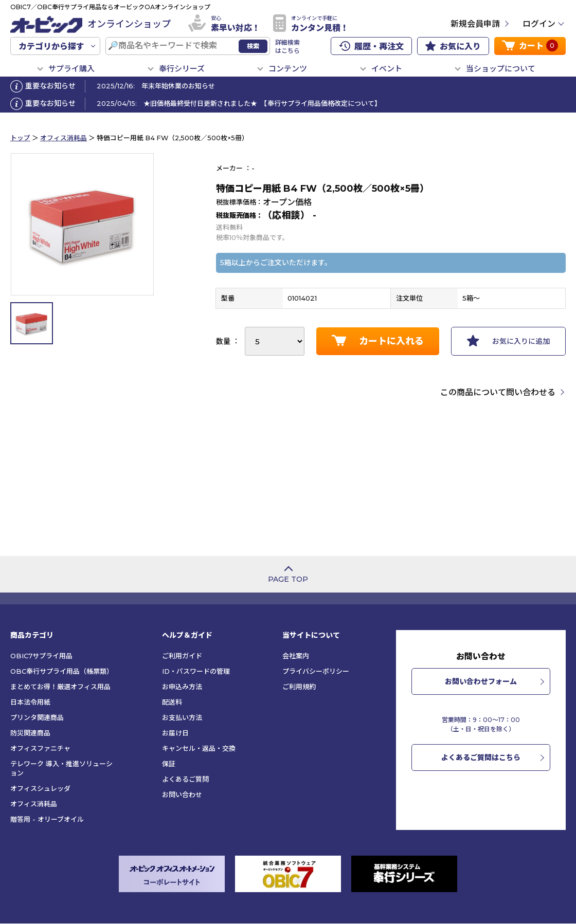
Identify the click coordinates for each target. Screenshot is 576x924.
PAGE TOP (288, 579)
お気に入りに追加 (508, 341)
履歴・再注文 (371, 46)
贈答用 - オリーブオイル (47, 819)
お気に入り (453, 46)
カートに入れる (378, 341)
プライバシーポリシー (316, 671)
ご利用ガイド (182, 656)
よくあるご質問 (185, 779)
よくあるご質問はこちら (481, 757)
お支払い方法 (182, 717)
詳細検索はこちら (287, 47)
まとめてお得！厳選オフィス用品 (60, 687)
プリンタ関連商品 (37, 717)
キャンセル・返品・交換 (199, 748)
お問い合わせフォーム (481, 681)
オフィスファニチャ (40, 748)
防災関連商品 (30, 733)
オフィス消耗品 (64, 138)
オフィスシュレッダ (40, 788)
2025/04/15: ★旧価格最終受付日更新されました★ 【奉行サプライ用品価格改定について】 (239, 103)
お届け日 (175, 733)
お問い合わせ (182, 794)
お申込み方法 (182, 687)
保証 (169, 764)
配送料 (172, 702)
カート (530, 45)
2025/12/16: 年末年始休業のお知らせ (156, 86)
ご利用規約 (299, 687)
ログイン (539, 24)
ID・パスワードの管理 (196, 671)
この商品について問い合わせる (498, 392)
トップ (20, 138)
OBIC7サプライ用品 (41, 656)
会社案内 (296, 656)
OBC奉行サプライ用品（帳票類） (62, 671)
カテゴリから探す (51, 47)
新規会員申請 (475, 24)
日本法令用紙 (30, 702)
